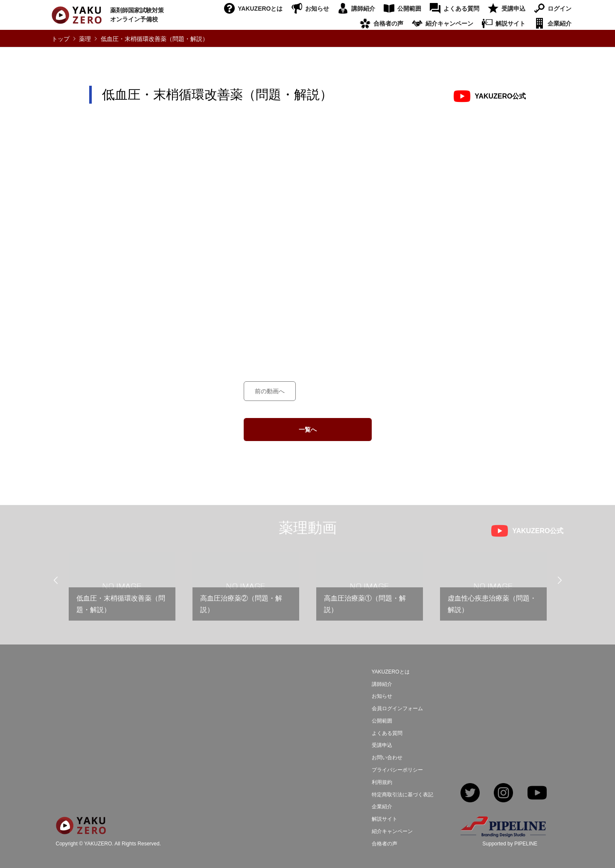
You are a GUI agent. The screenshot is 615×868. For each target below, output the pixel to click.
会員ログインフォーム (397, 708)
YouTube (537, 794)
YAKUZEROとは (260, 9)
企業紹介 (560, 23)
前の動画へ (270, 391)
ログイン (560, 9)
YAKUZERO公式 (500, 96)
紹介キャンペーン (449, 23)
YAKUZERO (98, 844)
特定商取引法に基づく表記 (402, 795)
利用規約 (382, 782)
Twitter (470, 794)
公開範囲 (409, 9)
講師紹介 (363, 9)
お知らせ (317, 9)
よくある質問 (461, 9)
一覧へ (308, 430)
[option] (122, 590)
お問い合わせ (387, 758)
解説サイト (510, 23)
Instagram (503, 794)
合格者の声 (388, 23)
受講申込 (513, 9)
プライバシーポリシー (397, 770)
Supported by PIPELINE (510, 844)
